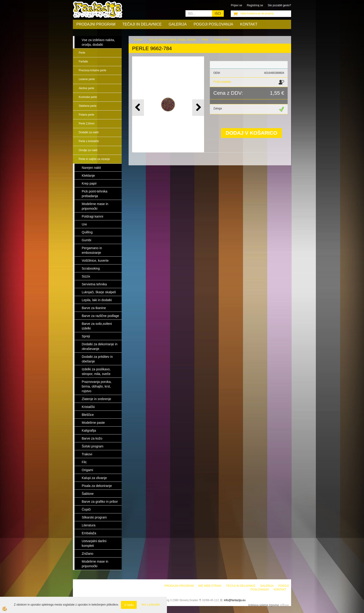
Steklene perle (88, 106)
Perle (82, 53)
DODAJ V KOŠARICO (251, 133)
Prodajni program (96, 24)
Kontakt (249, 24)
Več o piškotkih (151, 605)
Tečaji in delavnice (142, 24)
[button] (198, 108)
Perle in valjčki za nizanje (94, 159)
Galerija (178, 24)
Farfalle (83, 62)
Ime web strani (210, 586)
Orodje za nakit (88, 150)
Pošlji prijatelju (222, 82)
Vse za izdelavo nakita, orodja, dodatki (172, 40)
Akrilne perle (86, 88)
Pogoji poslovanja (213, 24)
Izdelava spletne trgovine (264, 605)
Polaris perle (86, 115)
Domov (138, 40)
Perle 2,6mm (87, 124)
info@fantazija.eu (235, 600)
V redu (129, 605)
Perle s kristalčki (89, 141)
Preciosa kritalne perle (93, 70)
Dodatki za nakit (89, 132)
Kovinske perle (88, 97)
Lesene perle (87, 79)
